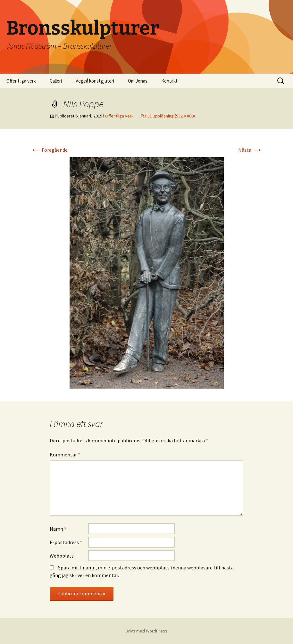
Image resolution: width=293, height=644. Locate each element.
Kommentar (65, 455)
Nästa (250, 150)
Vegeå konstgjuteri (95, 81)
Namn (58, 529)
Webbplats (62, 556)
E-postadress (66, 542)
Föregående (49, 150)
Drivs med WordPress (146, 631)
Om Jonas (138, 81)
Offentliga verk (21, 81)
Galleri (56, 81)
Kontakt (169, 81)
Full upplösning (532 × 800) (170, 116)
